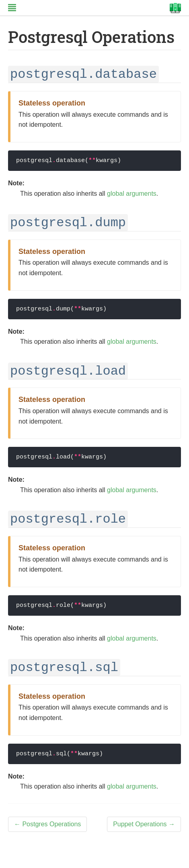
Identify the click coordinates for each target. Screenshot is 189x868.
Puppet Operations (144, 824)
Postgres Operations (47, 824)
